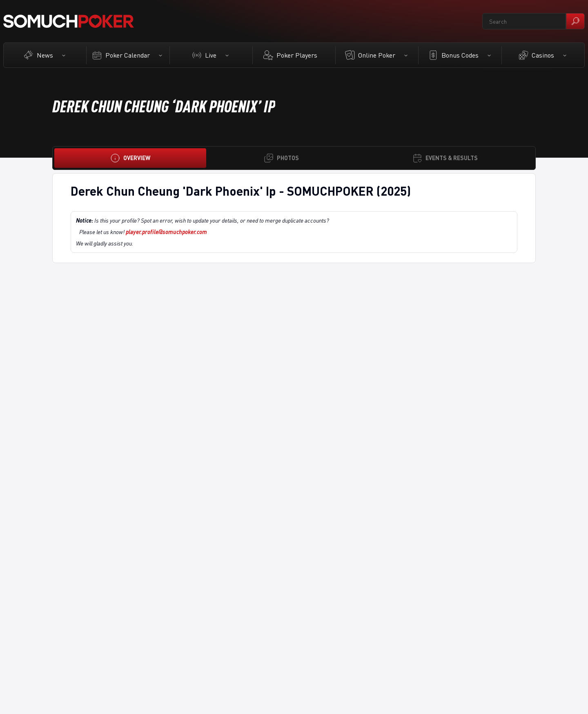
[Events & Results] (445, 158)
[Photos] (281, 158)
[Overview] (130, 158)
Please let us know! (143, 232)
